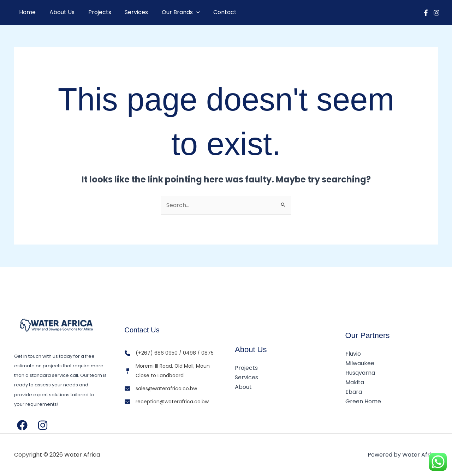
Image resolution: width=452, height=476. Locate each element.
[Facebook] (426, 13)
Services (128, 12)
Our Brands (170, 12)
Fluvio (353, 354)
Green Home (363, 401)
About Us (58, 12)
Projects (94, 12)
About (243, 387)
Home (26, 12)
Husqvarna (360, 373)
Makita (355, 382)
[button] (186, 12)
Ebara (354, 392)
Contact (212, 12)
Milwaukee (360, 363)
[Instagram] (436, 13)
